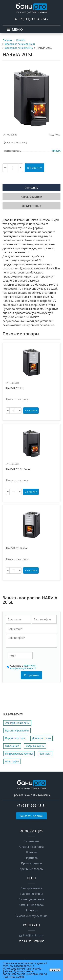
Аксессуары (12, 761)
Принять (55, 970)
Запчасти (45, 754)
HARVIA (56, 151)
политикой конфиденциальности (23, 667)
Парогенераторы (15, 738)
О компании (32, 841)
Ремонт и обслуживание (32, 916)
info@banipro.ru (33, 935)
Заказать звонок (32, 816)
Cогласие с (23, 667)
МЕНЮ (17, 29)
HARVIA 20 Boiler (17, 548)
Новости (32, 852)
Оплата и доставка (32, 847)
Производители (32, 863)
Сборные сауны (35, 746)
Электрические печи (17, 723)
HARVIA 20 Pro (15, 388)
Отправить (31, 675)
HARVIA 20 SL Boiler (18, 469)
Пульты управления (17, 731)
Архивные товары (32, 869)
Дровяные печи (41, 738)
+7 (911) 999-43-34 (32, 19)
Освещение (12, 746)
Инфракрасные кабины (19, 754)
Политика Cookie (14, 977)
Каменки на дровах (31, 905)
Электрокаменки (32, 888)
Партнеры (32, 858)
